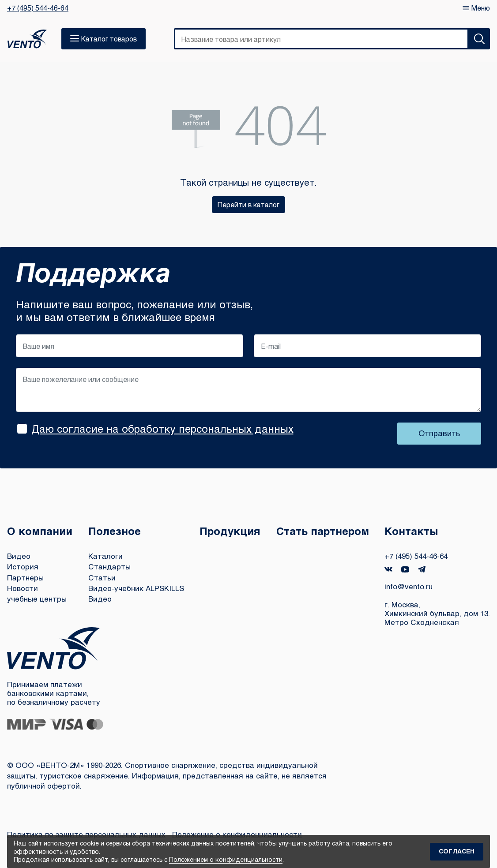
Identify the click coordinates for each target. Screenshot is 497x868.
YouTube (405, 569)
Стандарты (109, 567)
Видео (19, 556)
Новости (23, 588)
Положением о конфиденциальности (226, 859)
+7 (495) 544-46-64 (38, 8)
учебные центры (37, 599)
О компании (40, 531)
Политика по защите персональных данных (86, 834)
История (23, 567)
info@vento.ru (409, 586)
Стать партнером (323, 531)
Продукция (230, 531)
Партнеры (25, 578)
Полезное (115, 531)
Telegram (422, 569)
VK (388, 569)
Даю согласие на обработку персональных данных (162, 428)
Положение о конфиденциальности (237, 834)
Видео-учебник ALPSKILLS (136, 588)
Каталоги (105, 556)
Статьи (102, 578)
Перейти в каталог (248, 204)
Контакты (411, 531)
